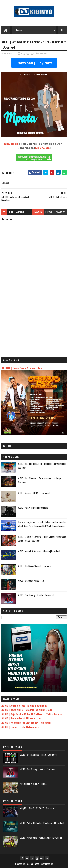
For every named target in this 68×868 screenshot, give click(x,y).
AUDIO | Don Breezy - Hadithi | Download (36, 595)
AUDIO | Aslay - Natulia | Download (33, 508)
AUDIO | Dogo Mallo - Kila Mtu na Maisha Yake (27, 710)
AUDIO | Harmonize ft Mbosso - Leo (21, 718)
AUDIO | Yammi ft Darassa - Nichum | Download (39, 552)
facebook (60, 212)
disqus (49, 212)
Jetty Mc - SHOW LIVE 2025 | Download (37, 808)
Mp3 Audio (42, 148)
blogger (38, 212)
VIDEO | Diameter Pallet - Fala (31, 581)
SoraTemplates (32, 864)
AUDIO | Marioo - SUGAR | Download (34, 493)
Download (11, 144)
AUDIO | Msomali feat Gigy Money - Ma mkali (26, 723)
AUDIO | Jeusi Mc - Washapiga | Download (24, 706)
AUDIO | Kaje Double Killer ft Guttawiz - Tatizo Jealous (32, 714)
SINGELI (44, 54)
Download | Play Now (34, 63)
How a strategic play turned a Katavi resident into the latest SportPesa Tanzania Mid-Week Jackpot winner (42, 524)
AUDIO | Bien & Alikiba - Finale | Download (38, 755)
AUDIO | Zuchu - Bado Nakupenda (20, 727)
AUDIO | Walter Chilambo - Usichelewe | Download (42, 823)
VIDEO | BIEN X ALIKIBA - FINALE (33, 784)
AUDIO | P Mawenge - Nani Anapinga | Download (41, 838)
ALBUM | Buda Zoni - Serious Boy (22, 368)
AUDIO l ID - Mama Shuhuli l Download (35, 566)
